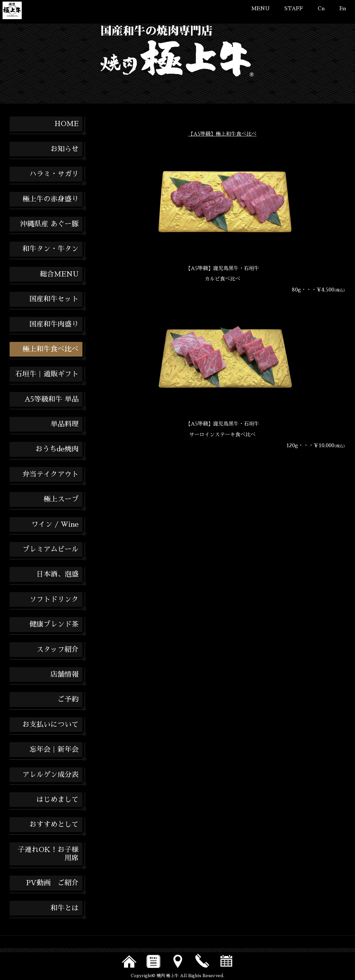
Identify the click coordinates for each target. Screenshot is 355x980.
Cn (321, 9)
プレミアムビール (50, 549)
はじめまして (58, 800)
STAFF (294, 9)
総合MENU (59, 274)
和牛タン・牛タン (50, 249)
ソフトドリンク (54, 599)
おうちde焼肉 (57, 449)
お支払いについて (50, 725)
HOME (66, 124)
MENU (260, 9)
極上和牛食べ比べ (50, 349)
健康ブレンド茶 (54, 624)
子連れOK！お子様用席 (48, 854)
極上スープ (61, 499)
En (343, 9)
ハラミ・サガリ (54, 174)
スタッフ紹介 (58, 650)
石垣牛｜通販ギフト (47, 374)
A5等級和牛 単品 (52, 399)
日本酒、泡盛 (58, 574)
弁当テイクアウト (50, 474)
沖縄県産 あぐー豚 (49, 224)
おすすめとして (54, 825)
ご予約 (68, 699)
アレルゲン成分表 (50, 775)
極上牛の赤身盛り (50, 199)
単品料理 (65, 424)
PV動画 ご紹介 (52, 883)
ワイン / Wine (55, 524)
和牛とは (65, 908)
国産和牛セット (54, 299)
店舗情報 (65, 675)
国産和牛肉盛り (54, 324)
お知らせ (65, 149)
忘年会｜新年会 (54, 750)
